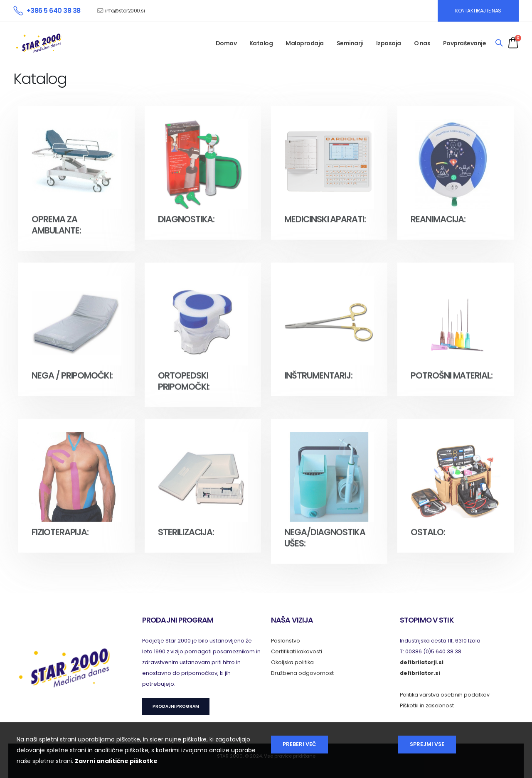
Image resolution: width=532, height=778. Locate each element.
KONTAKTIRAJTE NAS (478, 11)
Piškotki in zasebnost (427, 705)
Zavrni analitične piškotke (116, 761)
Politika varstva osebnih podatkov (445, 695)
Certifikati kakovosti (297, 651)
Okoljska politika (292, 662)
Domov (226, 43)
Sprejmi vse (427, 744)
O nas (422, 43)
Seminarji (350, 43)
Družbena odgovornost (302, 673)
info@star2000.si (125, 11)
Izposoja (389, 43)
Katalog (261, 43)
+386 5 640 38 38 (54, 11)
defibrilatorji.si (422, 662)
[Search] (499, 43)
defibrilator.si (420, 673)
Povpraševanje (465, 43)
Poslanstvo (286, 641)
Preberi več (299, 744)
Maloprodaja (305, 43)
